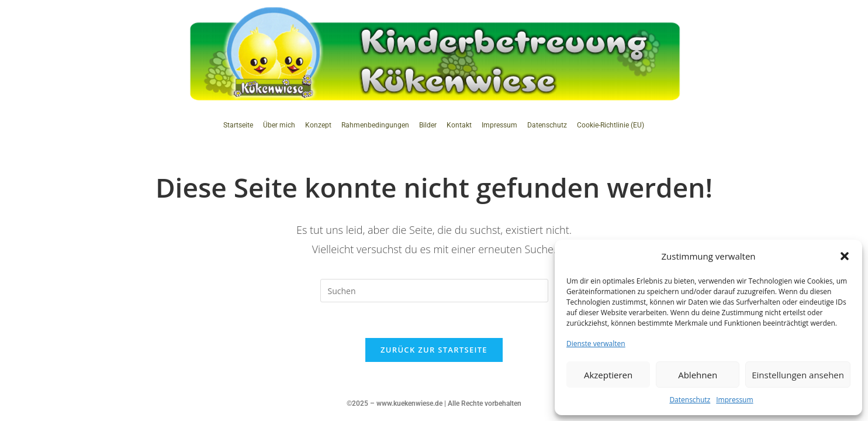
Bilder (428, 125)
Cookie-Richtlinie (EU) (611, 125)
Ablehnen (698, 375)
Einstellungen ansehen (798, 375)
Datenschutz (690, 400)
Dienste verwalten (596, 344)
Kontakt (459, 125)
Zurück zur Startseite (434, 350)
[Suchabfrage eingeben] (434, 291)
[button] (845, 256)
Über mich (279, 125)
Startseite (238, 125)
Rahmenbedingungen (375, 125)
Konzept (318, 125)
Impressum (734, 400)
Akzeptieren (608, 375)
